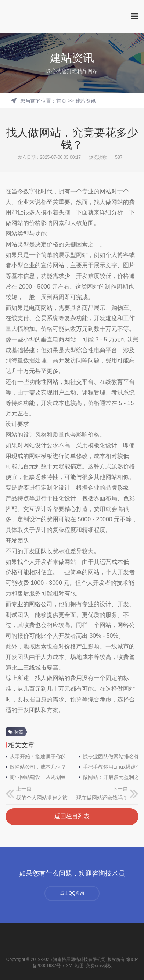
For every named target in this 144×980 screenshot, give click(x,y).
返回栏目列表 (72, 816)
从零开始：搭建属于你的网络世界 (37, 757)
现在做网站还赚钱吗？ (102, 798)
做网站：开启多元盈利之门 (111, 777)
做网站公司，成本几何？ (37, 767)
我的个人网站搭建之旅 (42, 798)
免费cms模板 (99, 966)
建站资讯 (86, 101)
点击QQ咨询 (72, 893)
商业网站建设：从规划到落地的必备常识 (37, 777)
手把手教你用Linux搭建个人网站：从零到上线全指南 (111, 767)
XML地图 (75, 966)
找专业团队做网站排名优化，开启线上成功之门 (111, 757)
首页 (61, 101)
